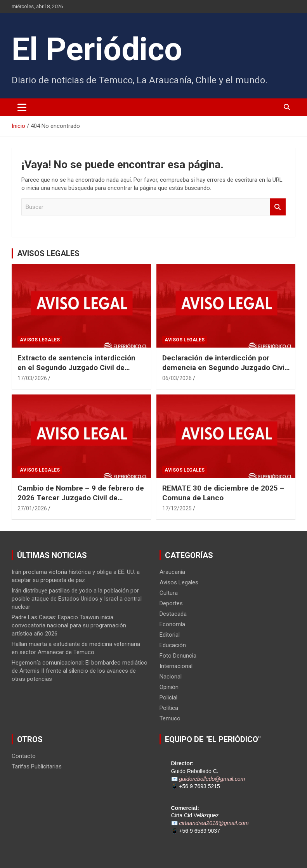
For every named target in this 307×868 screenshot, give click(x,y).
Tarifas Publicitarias (37, 766)
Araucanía (172, 572)
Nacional (171, 677)
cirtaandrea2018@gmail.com (214, 823)
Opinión (169, 687)
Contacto (24, 756)
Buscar (278, 207)
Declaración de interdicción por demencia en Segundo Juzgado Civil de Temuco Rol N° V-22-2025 (224, 367)
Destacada (173, 614)
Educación (173, 645)
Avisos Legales (40, 340)
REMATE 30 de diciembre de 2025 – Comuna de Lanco (223, 493)
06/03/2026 (177, 378)
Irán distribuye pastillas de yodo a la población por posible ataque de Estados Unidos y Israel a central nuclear (77, 599)
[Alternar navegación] (22, 107)
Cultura (169, 593)
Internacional (176, 666)
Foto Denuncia (178, 656)
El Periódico (97, 49)
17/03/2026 (32, 378)
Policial (168, 697)
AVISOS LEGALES (48, 253)
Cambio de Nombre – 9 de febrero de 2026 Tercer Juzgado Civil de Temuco (81, 498)
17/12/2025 (177, 508)
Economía (172, 624)
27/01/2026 (32, 508)
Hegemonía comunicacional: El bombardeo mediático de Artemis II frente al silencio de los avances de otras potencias (80, 671)
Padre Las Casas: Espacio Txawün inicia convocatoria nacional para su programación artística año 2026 (69, 625)
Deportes (171, 603)
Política (169, 708)
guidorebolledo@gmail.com (212, 779)
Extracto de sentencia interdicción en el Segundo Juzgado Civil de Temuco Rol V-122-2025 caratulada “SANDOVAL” (78, 372)
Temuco (170, 718)
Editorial (170, 635)
